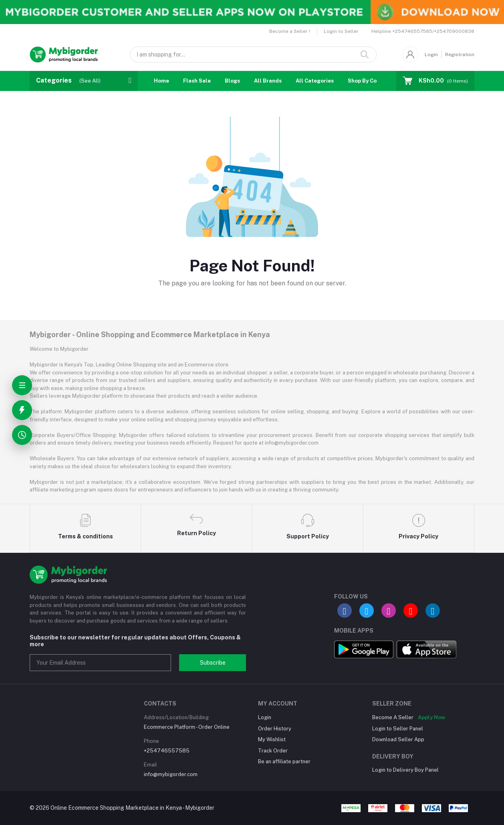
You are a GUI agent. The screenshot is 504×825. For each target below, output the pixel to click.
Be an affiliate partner (284, 761)
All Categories (315, 81)
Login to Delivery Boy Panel (405, 770)
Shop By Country (369, 81)
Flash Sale (197, 81)
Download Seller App (398, 739)
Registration (460, 55)
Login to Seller (341, 31)
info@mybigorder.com (171, 774)
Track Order (273, 751)
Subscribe (213, 663)
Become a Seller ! (290, 31)
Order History (275, 729)
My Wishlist (272, 739)
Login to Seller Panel (398, 729)
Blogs (232, 81)
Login (431, 55)
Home (161, 81)
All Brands (268, 81)
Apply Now (431, 717)
